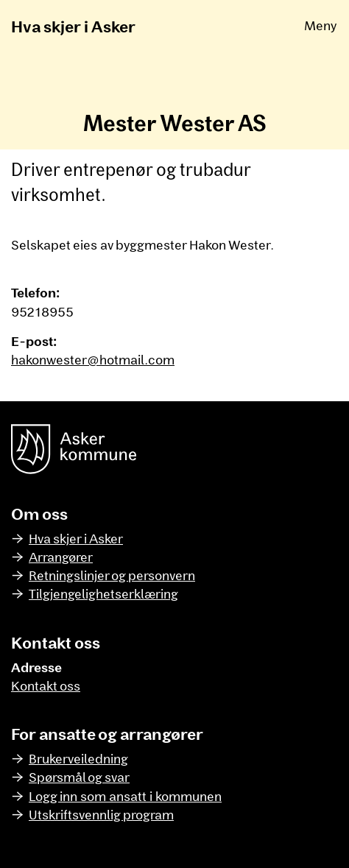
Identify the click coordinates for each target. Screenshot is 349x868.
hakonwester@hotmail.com (93, 359)
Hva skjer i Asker (73, 26)
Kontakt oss (46, 685)
